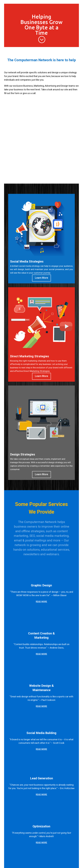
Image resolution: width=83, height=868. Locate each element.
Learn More (42, 278)
